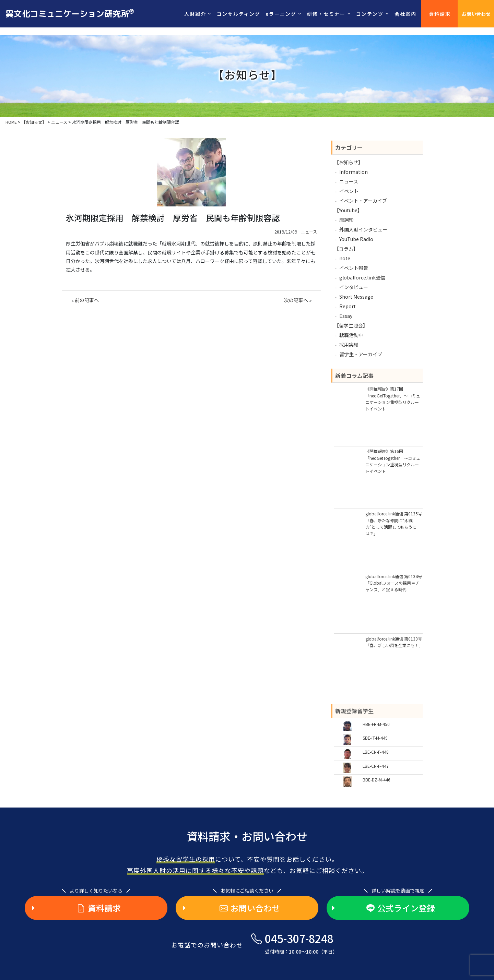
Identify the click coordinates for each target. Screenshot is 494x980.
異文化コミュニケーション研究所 (70, 13)
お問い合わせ (476, 14)
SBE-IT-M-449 (375, 738)
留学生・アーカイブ (361, 354)
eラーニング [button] (281, 14)
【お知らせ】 (349, 162)
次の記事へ (296, 300)
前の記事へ (87, 300)
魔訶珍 (346, 220)
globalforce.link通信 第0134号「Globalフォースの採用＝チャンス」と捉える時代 (394, 583)
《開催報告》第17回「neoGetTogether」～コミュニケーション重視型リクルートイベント (393, 399)
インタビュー (354, 287)
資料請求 (440, 14)
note (345, 258)
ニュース (309, 232)
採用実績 (349, 345)
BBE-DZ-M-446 (377, 780)
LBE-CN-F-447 (376, 766)
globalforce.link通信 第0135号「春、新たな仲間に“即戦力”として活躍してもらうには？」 (394, 523)
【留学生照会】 (351, 325)
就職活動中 (351, 335)
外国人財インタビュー (363, 229)
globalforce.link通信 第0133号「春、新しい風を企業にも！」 (394, 642)
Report (348, 306)
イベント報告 (354, 268)
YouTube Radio (356, 239)
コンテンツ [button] (370, 14)
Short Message (356, 297)
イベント (349, 191)
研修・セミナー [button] (326, 14)
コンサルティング (239, 14)
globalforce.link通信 (362, 277)
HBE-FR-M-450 (376, 724)
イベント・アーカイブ (363, 201)
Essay (346, 316)
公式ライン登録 (401, 908)
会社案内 (405, 14)
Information (354, 172)
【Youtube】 (348, 210)
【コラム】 (346, 249)
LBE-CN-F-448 (376, 752)
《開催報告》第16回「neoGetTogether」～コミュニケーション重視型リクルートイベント (393, 461)
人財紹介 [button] (195, 14)
